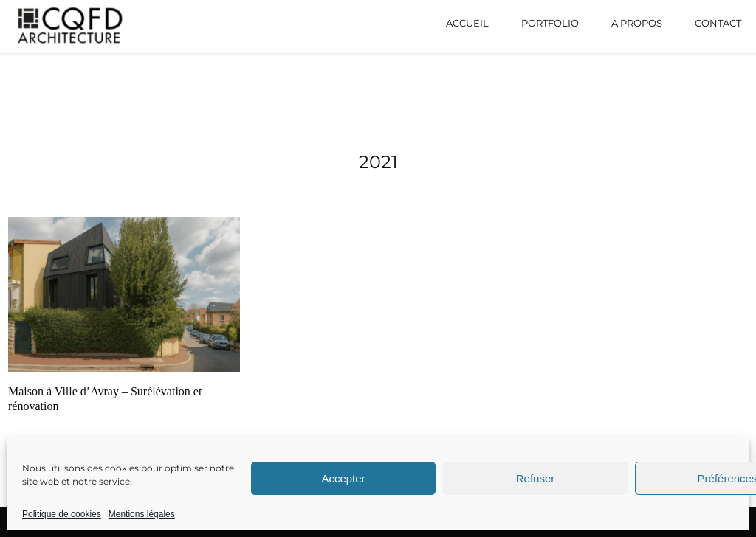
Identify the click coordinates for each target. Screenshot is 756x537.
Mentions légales (142, 514)
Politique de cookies (62, 514)
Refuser (536, 478)
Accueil (467, 23)
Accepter (343, 478)
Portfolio (550, 23)
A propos (637, 23)
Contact (718, 23)
